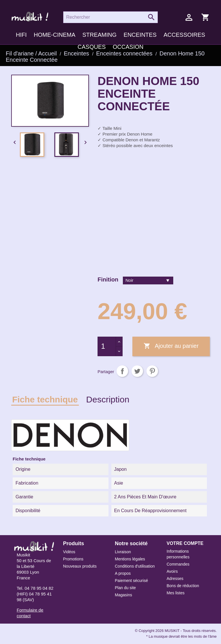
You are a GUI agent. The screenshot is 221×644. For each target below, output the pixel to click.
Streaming (99, 35)
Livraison (123, 552)
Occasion (128, 47)
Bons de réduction (183, 586)
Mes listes (176, 593)
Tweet (137, 371)
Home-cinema (54, 35)
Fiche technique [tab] (45, 399)
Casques (92, 47)
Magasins (123, 595)
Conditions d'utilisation (135, 566)
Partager (122, 371)
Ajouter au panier (171, 346)
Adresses (175, 579)
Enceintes (140, 35)
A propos (123, 573)
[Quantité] (107, 346)
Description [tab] (108, 399)
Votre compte (185, 543)
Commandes (178, 564)
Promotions (73, 559)
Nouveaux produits (80, 566)
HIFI (21, 35)
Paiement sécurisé (131, 581)
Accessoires (184, 35)
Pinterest (152, 371)
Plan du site (125, 588)
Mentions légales (130, 559)
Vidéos (69, 552)
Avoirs (172, 571)
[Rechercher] (110, 17)
